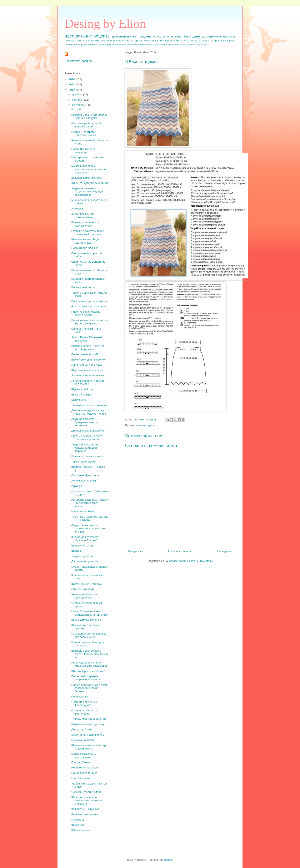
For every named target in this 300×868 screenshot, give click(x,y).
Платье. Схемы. (81, 762)
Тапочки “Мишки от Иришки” (89, 719)
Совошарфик (79, 697)
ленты (149, 44)
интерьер (101, 41)
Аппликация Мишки (84, 481)
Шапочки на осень (83, 546)
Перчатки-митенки (83, 287)
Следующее (136, 551)
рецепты (102, 36)
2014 (72, 79)
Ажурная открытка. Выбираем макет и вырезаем (85, 422)
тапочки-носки (72, 44)
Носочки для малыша (85, 248)
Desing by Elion (105, 24)
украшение (87, 44)
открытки (141, 44)
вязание (84, 36)
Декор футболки (81, 729)
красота (219, 41)
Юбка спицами (81, 830)
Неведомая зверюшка (85, 768)
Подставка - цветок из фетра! (90, 301)
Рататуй (76, 109)
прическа (70, 41)
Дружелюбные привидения (88, 431)
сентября (78, 105)
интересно (174, 36)
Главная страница (179, 551)
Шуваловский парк (83, 389)
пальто (198, 44)
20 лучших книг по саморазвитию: (83, 215)
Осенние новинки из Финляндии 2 (84, 704)
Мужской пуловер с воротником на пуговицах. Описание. (89, 169)
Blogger (168, 860)
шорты (206, 44)
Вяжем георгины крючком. (88, 456)
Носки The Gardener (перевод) (84, 151)
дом (115, 36)
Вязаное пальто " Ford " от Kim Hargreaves (88, 347)
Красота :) (77, 820)
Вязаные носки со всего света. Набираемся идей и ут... (89, 654)
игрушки (159, 36)
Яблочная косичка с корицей (89, 405)
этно (161, 44)
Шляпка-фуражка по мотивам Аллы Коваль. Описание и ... (87, 801)
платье (224, 37)
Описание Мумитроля (85, 475)
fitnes (232, 37)
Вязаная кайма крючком (86, 178)
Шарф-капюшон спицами (87, 370)
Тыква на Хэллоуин (83, 462)
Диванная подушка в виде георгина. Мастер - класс (88, 412)
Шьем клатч (79, 825)
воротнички (128, 44)
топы (91, 41)
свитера (82, 41)
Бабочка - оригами (83, 740)
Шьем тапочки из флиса (86, 584)
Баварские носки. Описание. (89, 306)
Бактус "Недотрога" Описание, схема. (84, 134)
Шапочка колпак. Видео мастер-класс (86, 241)
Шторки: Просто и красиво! (88, 671)
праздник (145, 36)
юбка (97, 44)
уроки (156, 44)
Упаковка (77, 209)
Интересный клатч (83, 589)
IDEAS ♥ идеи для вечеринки (89, 183)
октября (77, 100)
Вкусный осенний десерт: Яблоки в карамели (87, 438)
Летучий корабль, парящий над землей (88, 382)
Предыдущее (224, 551)
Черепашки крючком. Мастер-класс (84, 596)
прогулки (113, 41)
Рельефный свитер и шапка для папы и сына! (89, 635)
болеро (168, 44)
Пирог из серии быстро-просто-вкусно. (86, 313)
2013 (72, 84)
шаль (201, 41)
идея (69, 36)
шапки (209, 41)
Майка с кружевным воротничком (84, 755)
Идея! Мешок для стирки (87, 365)
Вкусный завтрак (82, 395)
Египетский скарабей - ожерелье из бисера (86, 678)
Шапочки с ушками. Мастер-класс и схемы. (89, 747)
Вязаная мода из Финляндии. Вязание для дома (90, 117)
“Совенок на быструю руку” (88, 724)
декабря (78, 94)
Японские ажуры (186, 41)
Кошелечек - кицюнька (85, 809)
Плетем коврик (81, 778)
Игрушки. (77, 486)
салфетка (230, 41)
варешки (170, 41)
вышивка (158, 41)
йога (183, 44)
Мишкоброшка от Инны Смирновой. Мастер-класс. (90, 613)
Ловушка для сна (82, 556)
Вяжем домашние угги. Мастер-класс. (86, 224)
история (176, 44)
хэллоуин (106, 44)
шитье (132, 36)
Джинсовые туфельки (85, 561)
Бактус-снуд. (79, 400)
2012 (72, 90)
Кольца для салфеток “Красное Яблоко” (85, 539)
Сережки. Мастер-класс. (86, 792)
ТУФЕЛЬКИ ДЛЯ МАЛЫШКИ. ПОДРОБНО (89, 518)
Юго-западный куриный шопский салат (86, 125)
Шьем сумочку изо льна (86, 620)
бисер (148, 41)
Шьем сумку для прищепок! (88, 360)
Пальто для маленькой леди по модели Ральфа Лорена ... (89, 688)
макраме (190, 44)
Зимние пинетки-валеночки (88, 375)
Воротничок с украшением (88, 735)
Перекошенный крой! (84, 354)
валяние (117, 44)
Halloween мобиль (83, 511)
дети (122, 36)
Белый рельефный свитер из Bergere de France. (89, 322)
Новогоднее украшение (200, 36)
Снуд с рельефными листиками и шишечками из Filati (88, 529)
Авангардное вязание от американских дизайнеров (89, 664)
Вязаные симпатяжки (84, 814)
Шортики (77, 551)
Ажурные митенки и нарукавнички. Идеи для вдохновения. (88, 192)
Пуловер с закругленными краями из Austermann (88, 233)
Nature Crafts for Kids (84, 773)
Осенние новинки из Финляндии (84, 712)
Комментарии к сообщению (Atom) (191, 561)
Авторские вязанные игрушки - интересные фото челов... (90, 503)
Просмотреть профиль (79, 61)
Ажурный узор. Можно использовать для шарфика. (85, 448)
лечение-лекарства (131, 41)
